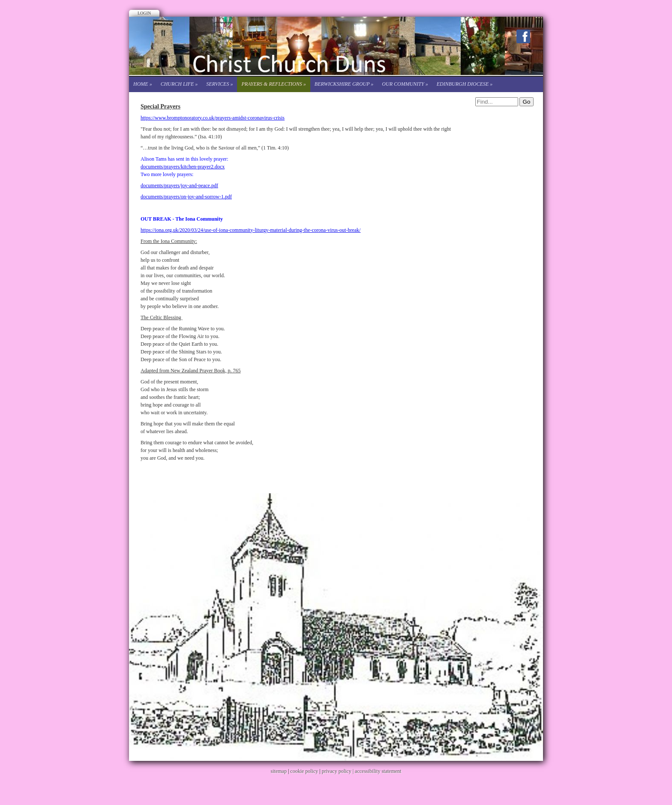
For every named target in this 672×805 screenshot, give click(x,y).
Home (143, 84)
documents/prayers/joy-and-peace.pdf (179, 186)
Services (219, 84)
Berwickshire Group (344, 84)
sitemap (279, 771)
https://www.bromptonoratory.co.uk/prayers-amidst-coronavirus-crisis (213, 118)
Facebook (523, 36)
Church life (179, 84)
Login (144, 13)
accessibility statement (378, 771)
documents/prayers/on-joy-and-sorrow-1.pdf (186, 197)
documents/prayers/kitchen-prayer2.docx (183, 167)
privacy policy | (338, 771)
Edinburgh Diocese (465, 84)
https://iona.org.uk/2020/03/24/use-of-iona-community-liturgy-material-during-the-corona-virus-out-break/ (250, 230)
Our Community (405, 84)
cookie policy (304, 771)
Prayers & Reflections (273, 84)
